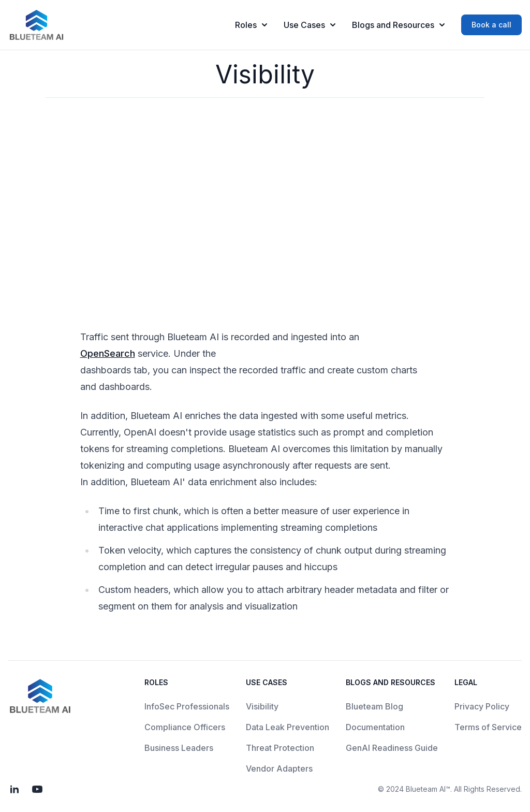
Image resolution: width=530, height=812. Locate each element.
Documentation (375, 727)
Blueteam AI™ (428, 789)
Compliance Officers (185, 727)
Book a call (491, 25)
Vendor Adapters (279, 769)
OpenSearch (108, 353)
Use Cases (310, 25)
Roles (251, 25)
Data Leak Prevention (288, 727)
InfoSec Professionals (187, 706)
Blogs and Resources (398, 25)
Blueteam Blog (374, 706)
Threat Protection (280, 748)
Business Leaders (179, 748)
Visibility (262, 706)
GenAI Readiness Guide (392, 748)
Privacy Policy (482, 706)
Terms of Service (488, 727)
